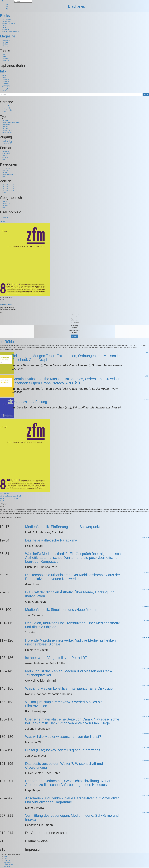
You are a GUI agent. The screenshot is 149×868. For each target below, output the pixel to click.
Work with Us (6, 87)
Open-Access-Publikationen (11, 31)
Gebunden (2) (7, 154)
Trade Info (6, 79)
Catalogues (6, 29)
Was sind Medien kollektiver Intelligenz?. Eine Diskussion (70, 688)
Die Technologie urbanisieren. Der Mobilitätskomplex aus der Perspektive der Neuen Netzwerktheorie (73, 577)
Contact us (6, 81)
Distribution (6, 44)
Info (3, 71)
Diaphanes (76, 6)
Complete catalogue (9, 24)
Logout (3, 221)
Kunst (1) (5, 172)
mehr (4, 112)
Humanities (6, 61)
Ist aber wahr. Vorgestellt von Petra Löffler (58, 658)
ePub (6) (5, 158)
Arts (4, 55)
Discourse (5, 59)
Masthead (5, 91)
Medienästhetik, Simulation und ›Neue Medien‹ (62, 610)
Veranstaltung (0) (8, 130)
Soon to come (7, 22)
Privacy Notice (7, 89)
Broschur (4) (6, 152)
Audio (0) (5, 128)
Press (4, 77)
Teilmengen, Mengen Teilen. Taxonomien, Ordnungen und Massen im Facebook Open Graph (66, 358)
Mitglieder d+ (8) (7, 141)
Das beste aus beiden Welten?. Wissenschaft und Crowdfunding (64, 766)
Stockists (5, 42)
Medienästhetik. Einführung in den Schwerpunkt (62, 527)
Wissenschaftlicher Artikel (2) (11, 122)
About (4, 75)
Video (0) (5, 126)
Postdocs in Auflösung (30, 402)
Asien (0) (5, 201)
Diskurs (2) (6, 170)
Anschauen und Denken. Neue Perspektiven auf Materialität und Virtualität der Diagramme (72, 800)
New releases (7, 20)
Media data (6, 46)
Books (5, 16)
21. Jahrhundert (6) (8, 185)
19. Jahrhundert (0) (8, 189)
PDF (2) (5, 156)
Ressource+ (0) (7, 143)
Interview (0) (6, 124)
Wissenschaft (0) (8, 174)
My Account (5, 218)
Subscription (6, 40)
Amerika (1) (6, 203)
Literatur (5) (6, 168)
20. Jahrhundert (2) (8, 187)
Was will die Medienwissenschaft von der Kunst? (63, 737)
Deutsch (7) (6, 106)
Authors (5, 26)
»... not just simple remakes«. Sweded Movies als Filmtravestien (64, 704)
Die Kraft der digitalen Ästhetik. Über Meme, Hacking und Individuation (70, 594)
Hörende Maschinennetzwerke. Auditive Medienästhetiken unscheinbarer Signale (70, 642)
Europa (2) (6, 205)
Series (4, 27)
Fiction (4, 57)
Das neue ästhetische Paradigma (51, 540)
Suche (146, 94)
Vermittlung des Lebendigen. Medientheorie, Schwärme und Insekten (72, 817)
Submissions (6, 85)
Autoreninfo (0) (7, 132)
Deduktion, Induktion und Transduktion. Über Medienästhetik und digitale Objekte (72, 625)
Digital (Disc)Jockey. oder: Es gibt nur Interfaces (63, 750)
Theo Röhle (8, 304)
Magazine (8, 36)
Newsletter (6, 83)
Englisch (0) (6, 108)
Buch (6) (5, 121)
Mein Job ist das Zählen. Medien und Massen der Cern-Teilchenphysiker (69, 673)
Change (74, 336)
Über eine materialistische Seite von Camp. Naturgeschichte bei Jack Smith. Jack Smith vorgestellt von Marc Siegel (72, 721)
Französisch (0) (7, 110)
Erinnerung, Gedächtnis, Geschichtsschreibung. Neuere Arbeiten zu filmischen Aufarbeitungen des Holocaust (69, 783)
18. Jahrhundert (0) (8, 191)
